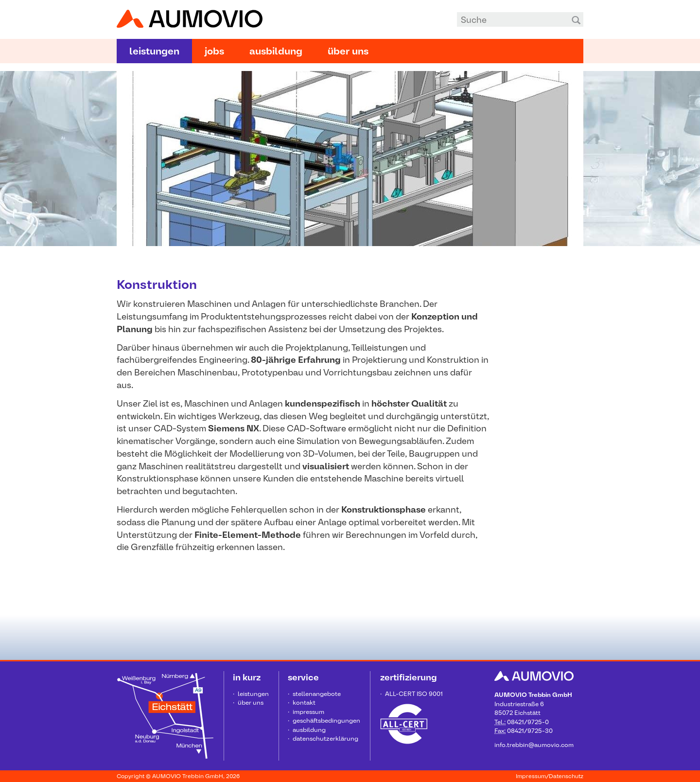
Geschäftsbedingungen (326, 720)
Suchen (576, 19)
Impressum (308, 712)
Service (303, 677)
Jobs (214, 51)
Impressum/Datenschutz (550, 776)
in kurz (247, 677)
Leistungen (154, 51)
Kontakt (304, 702)
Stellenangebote (317, 694)
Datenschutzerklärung (325, 738)
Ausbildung (276, 51)
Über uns (348, 51)
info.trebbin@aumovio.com (534, 745)
